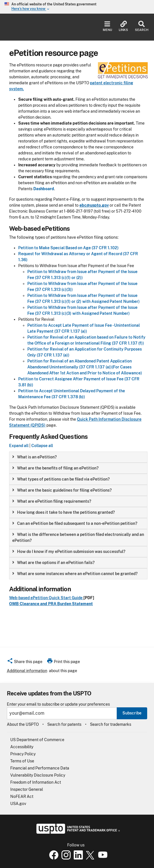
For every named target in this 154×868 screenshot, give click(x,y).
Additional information (27, 671)
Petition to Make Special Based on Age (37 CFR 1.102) (68, 248)
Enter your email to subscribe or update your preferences (58, 704)
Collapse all (42, 446)
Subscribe (132, 713)
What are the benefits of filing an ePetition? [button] (55, 468)
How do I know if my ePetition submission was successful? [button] (69, 552)
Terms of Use (22, 761)
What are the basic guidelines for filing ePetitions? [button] (62, 490)
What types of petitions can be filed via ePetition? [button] (61, 479)
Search (142, 26)
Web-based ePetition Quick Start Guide (46, 598)
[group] (78, 457)
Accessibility (22, 747)
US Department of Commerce (37, 740)
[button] (25, 662)
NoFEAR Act (22, 796)
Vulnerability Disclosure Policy (38, 775)
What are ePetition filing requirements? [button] (52, 501)
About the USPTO (23, 724)
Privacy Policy (23, 754)
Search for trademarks (111, 724)
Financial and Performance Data (40, 768)
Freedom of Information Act (36, 782)
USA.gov (18, 804)
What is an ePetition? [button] (34, 457)
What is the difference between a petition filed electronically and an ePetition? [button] (78, 537)
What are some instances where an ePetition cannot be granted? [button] (75, 574)
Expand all (19, 446)
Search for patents (64, 724)
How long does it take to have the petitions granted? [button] (63, 512)
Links (123, 26)
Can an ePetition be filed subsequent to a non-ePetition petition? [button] (75, 523)
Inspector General (27, 789)
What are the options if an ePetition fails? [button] (53, 563)
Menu (107, 26)
